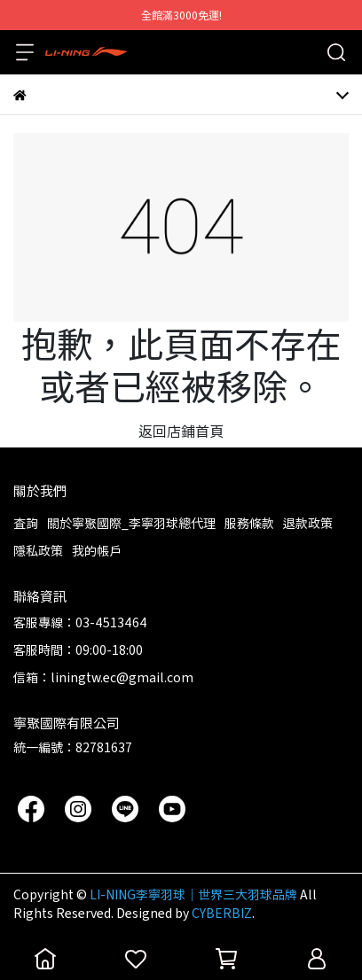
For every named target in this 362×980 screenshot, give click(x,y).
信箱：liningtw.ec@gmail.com (103, 677)
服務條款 (249, 523)
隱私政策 (38, 550)
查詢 (26, 523)
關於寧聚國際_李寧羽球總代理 (131, 523)
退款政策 (308, 523)
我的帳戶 (97, 550)
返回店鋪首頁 (181, 431)
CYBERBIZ (222, 913)
